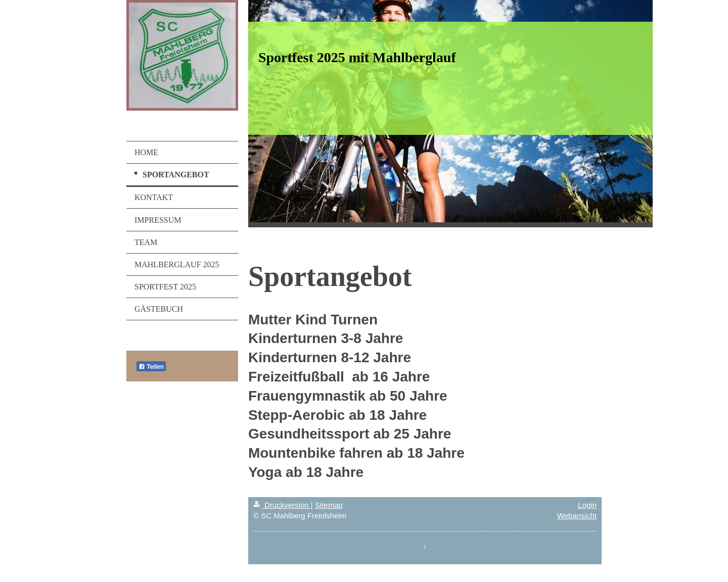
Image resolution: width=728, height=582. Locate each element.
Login (587, 505)
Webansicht (577, 516)
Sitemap (329, 505)
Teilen (151, 367)
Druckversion (282, 505)
